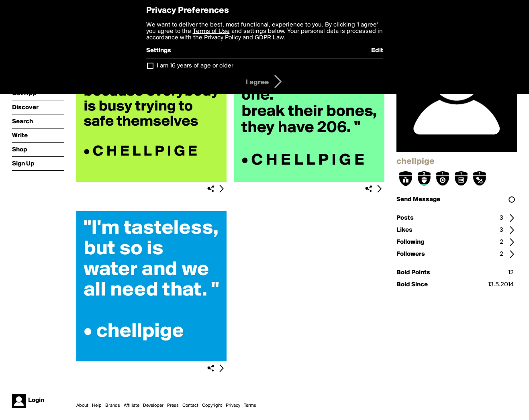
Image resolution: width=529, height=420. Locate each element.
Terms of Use (211, 31)
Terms (250, 406)
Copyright (212, 406)
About (82, 406)
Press (173, 406)
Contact (190, 406)
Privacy (233, 406)
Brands (113, 406)
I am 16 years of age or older (195, 66)
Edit (377, 51)
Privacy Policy (223, 38)
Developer (153, 406)
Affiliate (132, 406)
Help (97, 406)
